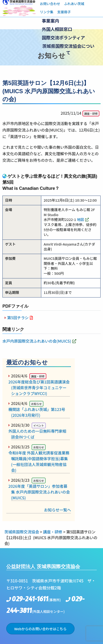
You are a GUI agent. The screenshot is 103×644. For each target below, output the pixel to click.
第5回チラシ (18, 318)
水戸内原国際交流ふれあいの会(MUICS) (37, 341)
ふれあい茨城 (74, 4)
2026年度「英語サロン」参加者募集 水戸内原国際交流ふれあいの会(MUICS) (41, 492)
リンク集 (47, 12)
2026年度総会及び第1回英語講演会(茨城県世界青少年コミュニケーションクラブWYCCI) (40, 388)
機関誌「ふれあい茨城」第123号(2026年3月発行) (38, 412)
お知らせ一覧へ (58, 510)
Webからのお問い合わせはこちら (40, 629)
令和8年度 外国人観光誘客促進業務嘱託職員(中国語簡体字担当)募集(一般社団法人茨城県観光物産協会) (40, 461)
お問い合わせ (50, 4)
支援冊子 (64, 12)
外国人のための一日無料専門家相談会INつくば (39, 434)
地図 (80, 219)
